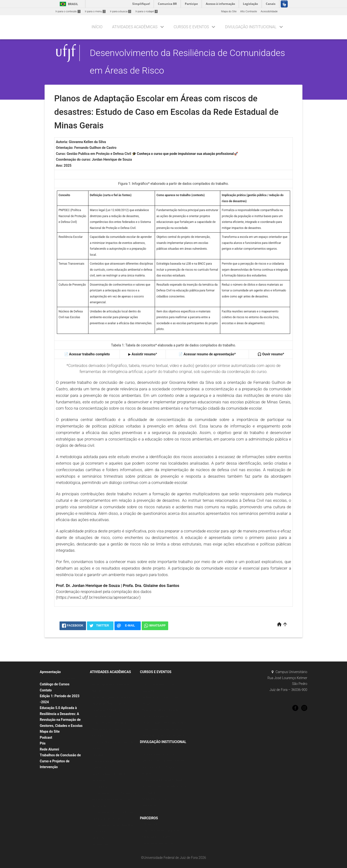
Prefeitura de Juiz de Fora (158, 844)
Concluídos (149, 678)
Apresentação (50, 672)
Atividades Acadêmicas (135, 27)
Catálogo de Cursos (55, 684)
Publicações (150, 806)
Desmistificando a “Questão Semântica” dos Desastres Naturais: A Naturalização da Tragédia (164, 761)
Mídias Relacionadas (155, 799)
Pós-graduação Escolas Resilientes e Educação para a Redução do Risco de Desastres (114, 800)
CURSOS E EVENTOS (191, 27)
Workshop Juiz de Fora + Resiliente (163, 736)
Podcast (46, 737)
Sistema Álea (100, 844)
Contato (46, 690)
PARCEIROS (149, 818)
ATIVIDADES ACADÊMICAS (110, 672)
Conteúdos (149, 748)
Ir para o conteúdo (68, 11)
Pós (43, 743)
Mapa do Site (229, 11)
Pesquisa (98, 755)
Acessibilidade (269, 11)
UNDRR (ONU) (151, 824)
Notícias (147, 812)
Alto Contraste (249, 11)
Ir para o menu (95, 11)
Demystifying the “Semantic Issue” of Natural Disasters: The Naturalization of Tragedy (164, 786)
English (147, 774)
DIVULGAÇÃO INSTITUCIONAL (251, 27)
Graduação (99, 838)
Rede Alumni (49, 749)
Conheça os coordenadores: (59, 678)
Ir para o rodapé (147, 11)
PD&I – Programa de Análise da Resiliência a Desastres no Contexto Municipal (114, 729)
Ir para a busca (120, 11)
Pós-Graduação (101, 787)
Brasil (68, 4)
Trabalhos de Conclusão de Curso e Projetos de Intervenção (60, 761)
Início (97, 27)
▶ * (143, 354)
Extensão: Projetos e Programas (111, 678)
